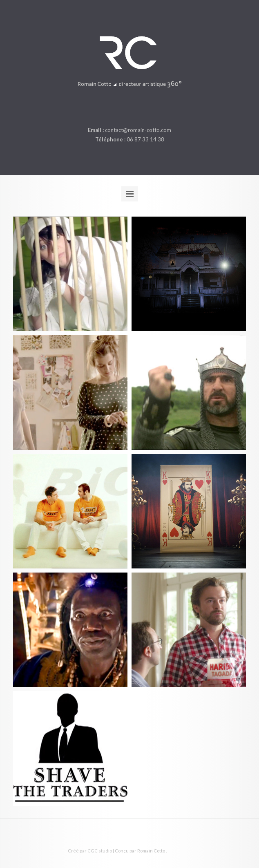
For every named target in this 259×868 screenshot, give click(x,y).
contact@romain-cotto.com (138, 130)
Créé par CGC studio (90, 851)
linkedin (129, 111)
